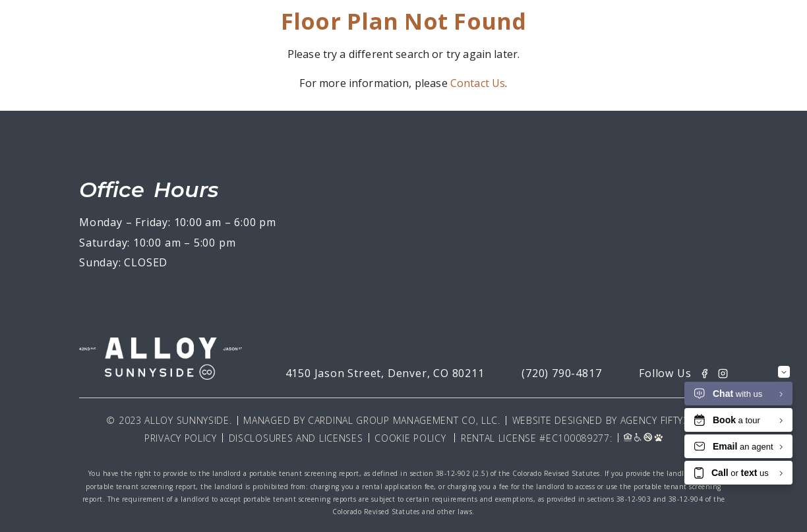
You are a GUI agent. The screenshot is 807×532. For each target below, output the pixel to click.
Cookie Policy (410, 438)
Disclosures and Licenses (296, 438)
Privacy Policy (181, 438)
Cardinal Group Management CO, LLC (403, 420)
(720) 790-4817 (561, 373)
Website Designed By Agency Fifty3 (601, 420)
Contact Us (478, 83)
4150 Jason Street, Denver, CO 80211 (385, 373)
